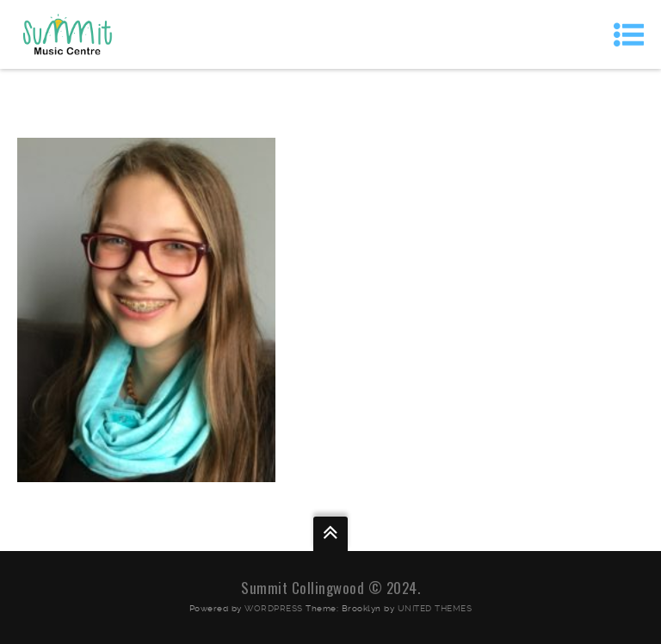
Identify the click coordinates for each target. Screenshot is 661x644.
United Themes (435, 608)
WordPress (274, 608)
